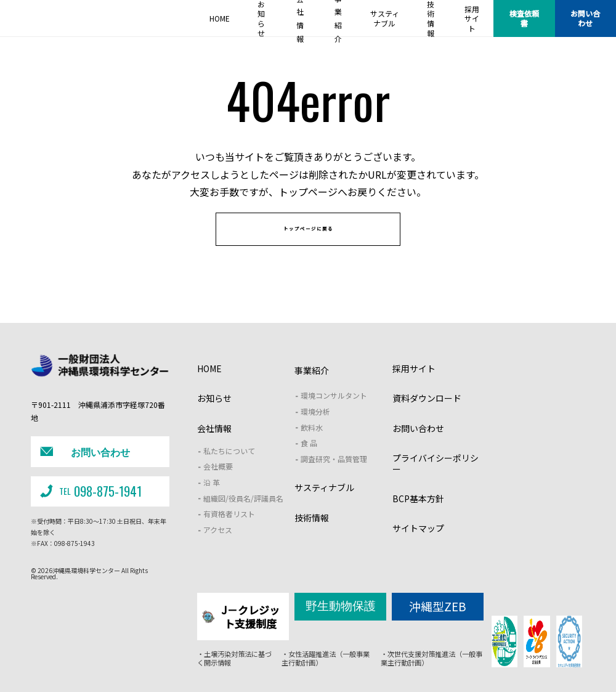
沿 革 (212, 499)
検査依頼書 (524, 18)
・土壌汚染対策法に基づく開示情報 (231, 659)
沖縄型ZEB (438, 621)
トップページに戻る (308, 241)
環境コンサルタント (334, 413)
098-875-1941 (89, 500)
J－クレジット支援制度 (242, 626)
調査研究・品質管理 (334, 476)
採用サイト (414, 386)
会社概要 (218, 484)
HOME (209, 386)
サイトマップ (418, 546)
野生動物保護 (341, 621)
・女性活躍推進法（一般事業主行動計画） (325, 659)
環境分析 (315, 429)
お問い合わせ (585, 18)
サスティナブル (324, 505)
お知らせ (214, 416)
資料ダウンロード (427, 416)
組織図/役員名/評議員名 (243, 515)
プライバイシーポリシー (436, 481)
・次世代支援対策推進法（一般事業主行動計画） (431, 659)
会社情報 (214, 446)
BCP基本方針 (418, 516)
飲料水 (312, 445)
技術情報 (312, 535)
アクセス (218, 547)
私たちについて (229, 468)
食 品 (309, 461)
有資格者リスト (229, 531)
